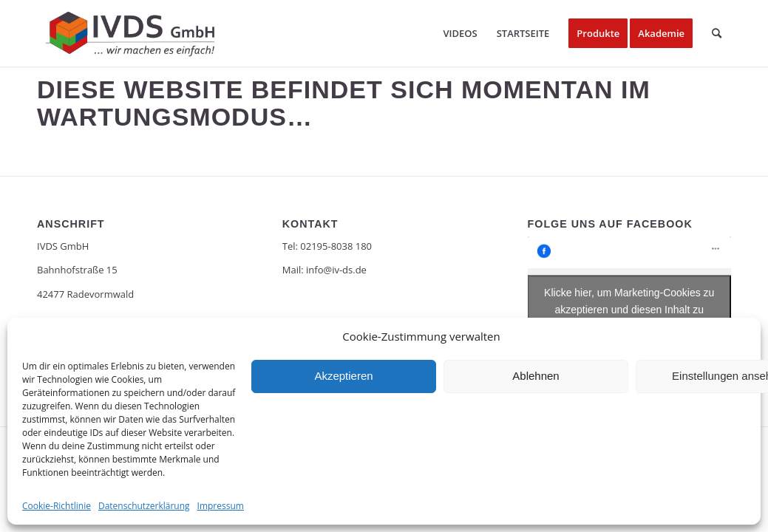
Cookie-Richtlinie (57, 506)
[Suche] (717, 33)
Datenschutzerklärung (144, 506)
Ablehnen (536, 376)
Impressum (221, 506)
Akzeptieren (343, 376)
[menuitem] (460, 33)
